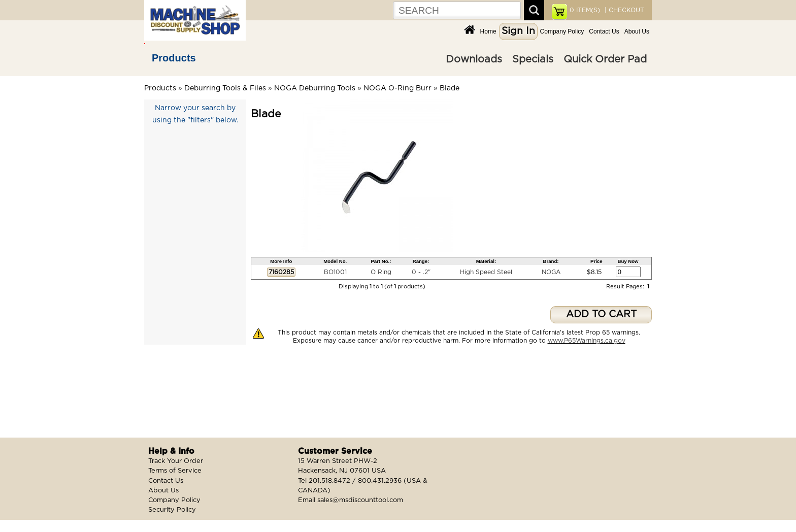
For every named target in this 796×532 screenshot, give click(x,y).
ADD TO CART (601, 314)
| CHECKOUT (623, 10)
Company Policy (562, 31)
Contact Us (604, 31)
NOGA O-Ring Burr (397, 88)
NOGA (551, 272)
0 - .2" (421, 272)
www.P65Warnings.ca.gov (587, 341)
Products (174, 58)
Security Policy (172, 510)
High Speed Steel (486, 272)
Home (488, 31)
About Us (637, 31)
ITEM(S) (585, 10)
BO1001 (335, 272)
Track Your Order (176, 461)
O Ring (381, 272)
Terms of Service (175, 471)
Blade (450, 88)
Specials (533, 59)
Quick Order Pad (605, 59)
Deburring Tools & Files (225, 88)
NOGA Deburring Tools (315, 88)
